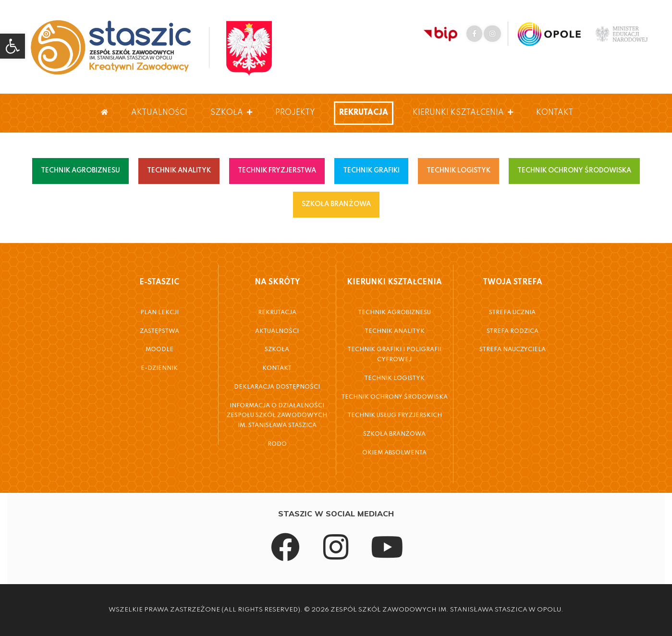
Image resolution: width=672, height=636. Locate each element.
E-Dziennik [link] (159, 368)
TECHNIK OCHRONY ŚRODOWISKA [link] (574, 171)
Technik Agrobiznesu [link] (394, 313)
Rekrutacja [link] (364, 113)
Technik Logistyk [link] (394, 379)
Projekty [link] (295, 113)
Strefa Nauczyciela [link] (513, 350)
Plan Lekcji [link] (159, 313)
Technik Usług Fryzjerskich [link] (395, 416)
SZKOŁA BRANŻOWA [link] (336, 204)
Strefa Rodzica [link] (513, 331)
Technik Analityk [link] (395, 331)
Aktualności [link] (159, 113)
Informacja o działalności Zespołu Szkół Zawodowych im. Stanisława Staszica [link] (277, 416)
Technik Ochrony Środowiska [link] (394, 397)
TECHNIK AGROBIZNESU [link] (80, 171)
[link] (12, 46)
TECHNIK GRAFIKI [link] (371, 171)
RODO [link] (277, 444)
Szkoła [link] (231, 113)
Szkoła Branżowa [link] (394, 434)
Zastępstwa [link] (159, 331)
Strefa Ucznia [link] (512, 313)
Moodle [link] (159, 350)
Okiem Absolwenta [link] (394, 453)
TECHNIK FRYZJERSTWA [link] (277, 171)
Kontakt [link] (555, 113)
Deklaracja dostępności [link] (277, 387)
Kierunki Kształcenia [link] (463, 113)
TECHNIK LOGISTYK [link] (458, 171)
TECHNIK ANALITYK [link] (179, 171)
